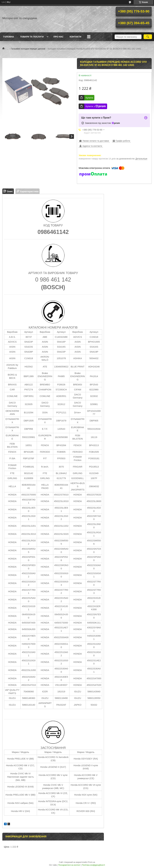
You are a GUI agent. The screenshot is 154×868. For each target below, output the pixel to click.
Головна (8, 37)
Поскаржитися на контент (69, 865)
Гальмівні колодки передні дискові (28, 49)
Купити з (96, 106)
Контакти (75, 37)
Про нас (58, 37)
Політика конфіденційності (93, 865)
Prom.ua (91, 862)
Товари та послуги (32, 37)
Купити (89, 98)
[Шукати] (148, 37)
